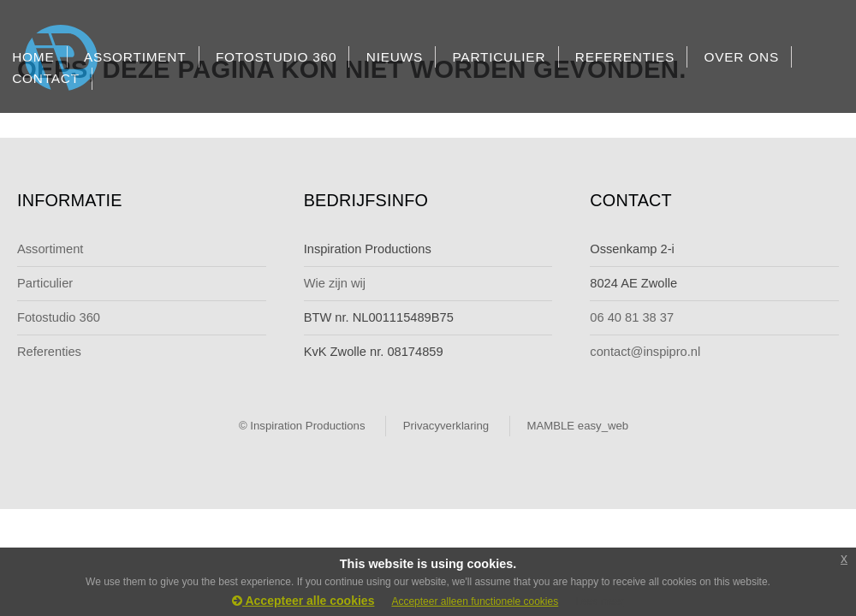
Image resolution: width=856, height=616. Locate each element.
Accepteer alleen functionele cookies (475, 601)
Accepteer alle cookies (303, 601)
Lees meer (600, 601)
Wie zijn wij (335, 283)
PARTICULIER (499, 57)
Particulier (45, 283)
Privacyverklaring (446, 426)
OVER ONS (742, 57)
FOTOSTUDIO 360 (276, 57)
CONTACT (46, 78)
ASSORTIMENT (135, 57)
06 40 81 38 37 (632, 317)
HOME (33, 57)
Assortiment (50, 249)
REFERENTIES (625, 57)
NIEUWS (395, 57)
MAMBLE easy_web (577, 426)
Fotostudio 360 (59, 317)
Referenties (49, 352)
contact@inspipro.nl (645, 352)
